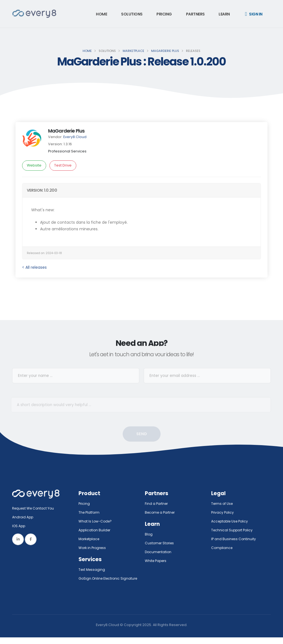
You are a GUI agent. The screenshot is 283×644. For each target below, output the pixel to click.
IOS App (20, 526)
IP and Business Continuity (234, 539)
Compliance (222, 548)
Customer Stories (160, 543)
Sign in (254, 14)
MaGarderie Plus (165, 51)
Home (101, 14)
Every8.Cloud (75, 137)
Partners (195, 14)
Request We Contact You (34, 508)
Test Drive (63, 165)
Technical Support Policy (233, 530)
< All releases (34, 267)
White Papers (157, 561)
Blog (149, 534)
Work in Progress (93, 548)
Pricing (164, 14)
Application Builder (95, 530)
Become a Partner (161, 512)
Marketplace (133, 51)
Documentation (159, 552)
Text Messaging (92, 570)
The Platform (90, 512)
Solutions (132, 14)
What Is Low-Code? (96, 521)
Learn (224, 14)
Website (34, 165)
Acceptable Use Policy (231, 521)
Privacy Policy (223, 512)
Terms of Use (223, 504)
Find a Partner (157, 504)
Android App (23, 517)
